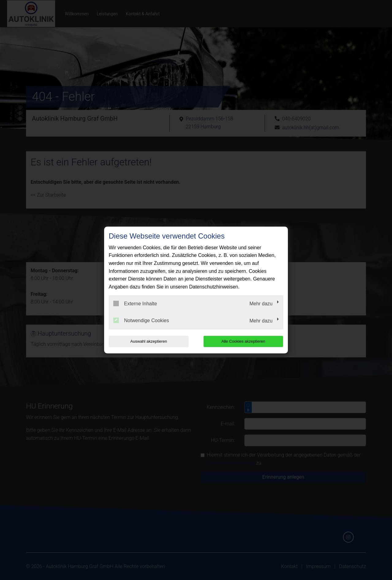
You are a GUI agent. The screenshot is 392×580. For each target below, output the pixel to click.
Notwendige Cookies (141, 320)
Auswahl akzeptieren (148, 341)
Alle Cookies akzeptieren (244, 341)
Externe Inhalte (135, 303)
